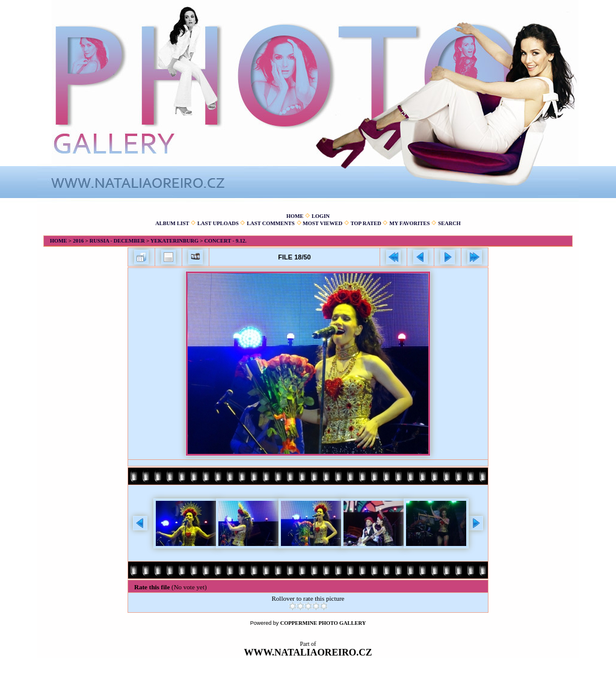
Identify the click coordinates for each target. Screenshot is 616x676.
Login (321, 216)
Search (449, 223)
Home (295, 216)
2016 (78, 241)
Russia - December (117, 241)
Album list (172, 223)
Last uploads (218, 223)
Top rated (366, 223)
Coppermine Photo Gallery (323, 623)
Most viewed (322, 223)
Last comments (271, 223)
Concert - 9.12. (226, 241)
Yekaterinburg (174, 241)
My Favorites (409, 223)
